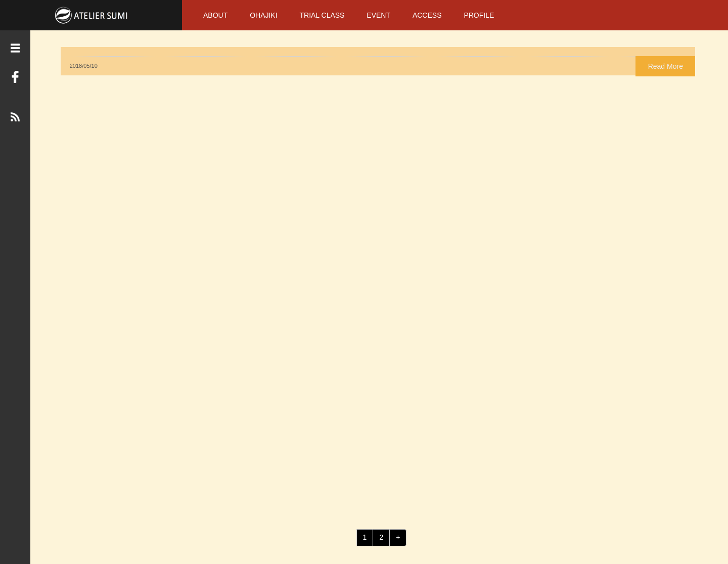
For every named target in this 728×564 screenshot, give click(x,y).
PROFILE (479, 15)
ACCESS (427, 15)
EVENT (378, 15)
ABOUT (215, 15)
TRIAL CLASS (322, 15)
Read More (281, 65)
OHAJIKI (263, 15)
